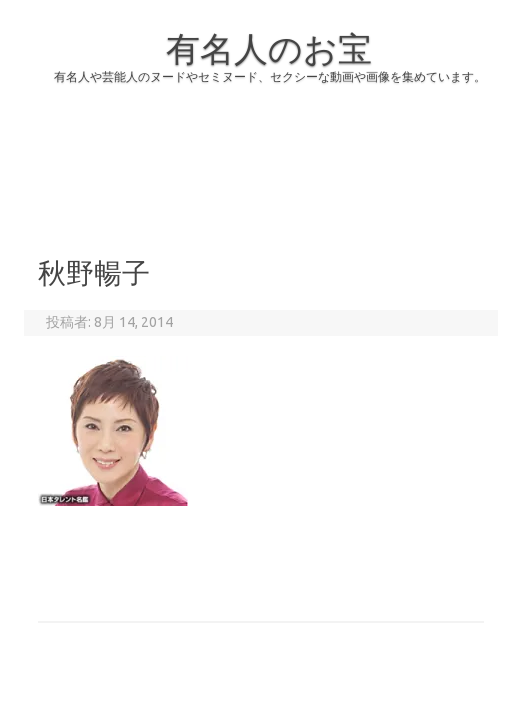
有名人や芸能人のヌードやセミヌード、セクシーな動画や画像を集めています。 (270, 76)
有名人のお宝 (269, 48)
